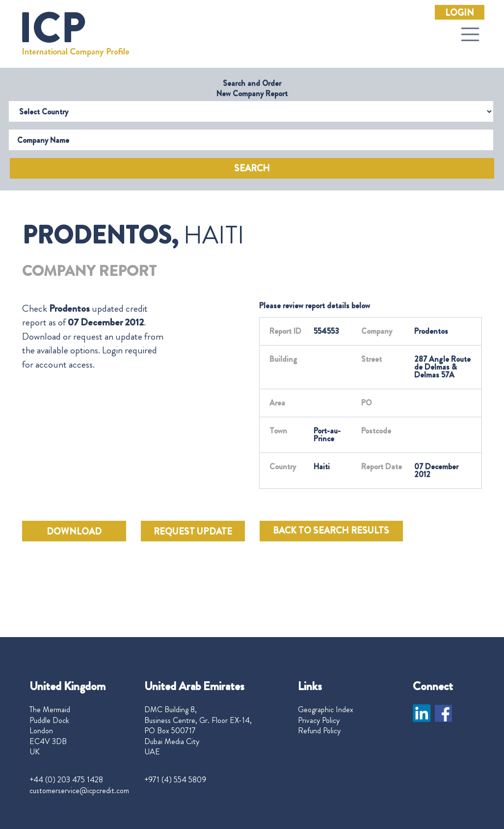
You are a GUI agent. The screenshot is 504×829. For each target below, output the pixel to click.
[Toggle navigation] (470, 34)
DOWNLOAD (74, 532)
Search (252, 168)
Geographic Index (326, 710)
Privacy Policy (319, 721)
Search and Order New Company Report (252, 88)
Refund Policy (319, 731)
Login (460, 13)
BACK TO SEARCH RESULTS (331, 531)
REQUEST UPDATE (193, 532)
